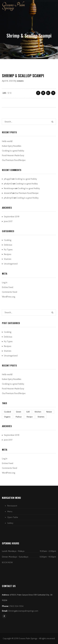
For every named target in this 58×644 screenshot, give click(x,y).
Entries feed (8, 287)
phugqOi (8, 179)
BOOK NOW (7, 562)
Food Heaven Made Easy (13, 155)
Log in (5, 283)
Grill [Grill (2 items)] (28, 412)
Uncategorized (11, 264)
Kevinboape (9, 188)
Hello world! (7, 141)
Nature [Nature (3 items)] (49, 412)
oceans (20, 81)
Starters (8, 259)
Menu (10, 512)
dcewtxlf (8, 193)
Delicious (8, 245)
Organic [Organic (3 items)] (7, 417)
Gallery (10, 523)
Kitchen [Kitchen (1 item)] (38, 412)
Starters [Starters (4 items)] (41, 417)
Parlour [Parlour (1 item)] (19, 417)
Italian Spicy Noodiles (12, 146)
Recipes (8, 254)
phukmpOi (9, 198)
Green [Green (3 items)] (19, 412)
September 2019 (12, 217)
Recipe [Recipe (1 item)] (30, 417)
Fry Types (8, 250)
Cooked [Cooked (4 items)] (7, 412)
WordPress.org (9, 297)
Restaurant (12, 506)
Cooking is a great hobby (13, 151)
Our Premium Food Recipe (14, 160)
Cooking (8, 240)
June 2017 (8, 221)
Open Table (13, 517)
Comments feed (10, 292)
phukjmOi (8, 184)
